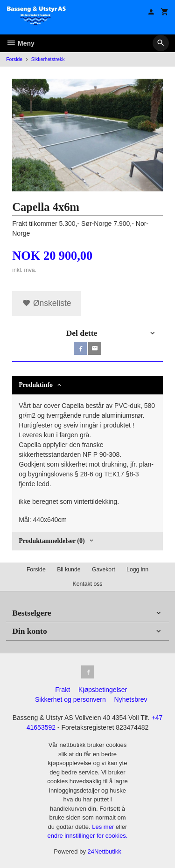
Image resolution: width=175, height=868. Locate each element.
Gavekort (104, 570)
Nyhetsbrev (131, 699)
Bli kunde (69, 570)
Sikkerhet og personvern (70, 699)
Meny (20, 43)
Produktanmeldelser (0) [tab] (52, 541)
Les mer (104, 827)
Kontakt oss (87, 584)
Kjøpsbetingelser (103, 690)
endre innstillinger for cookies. (88, 836)
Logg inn (137, 570)
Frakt (63, 690)
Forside (14, 59)
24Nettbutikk (105, 851)
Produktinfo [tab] (36, 385)
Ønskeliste (47, 303)
